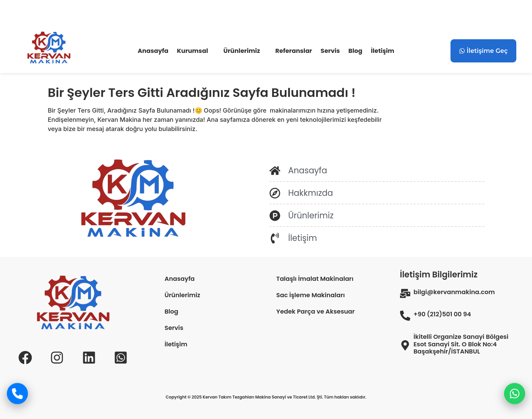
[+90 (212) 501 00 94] (103, 13)
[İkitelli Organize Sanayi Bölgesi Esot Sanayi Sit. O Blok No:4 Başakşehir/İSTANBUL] (405, 345)
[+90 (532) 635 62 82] (174, 13)
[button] (196, 51)
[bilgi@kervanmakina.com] (18, 13)
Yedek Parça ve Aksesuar (315, 311)
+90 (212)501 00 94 (442, 314)
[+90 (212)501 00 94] (405, 316)
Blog (356, 51)
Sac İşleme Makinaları (311, 295)
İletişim (382, 51)
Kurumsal (193, 51)
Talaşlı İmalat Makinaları (315, 279)
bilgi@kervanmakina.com (59, 14)
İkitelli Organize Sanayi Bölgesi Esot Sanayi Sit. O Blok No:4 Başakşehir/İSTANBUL (461, 344)
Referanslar (294, 51)
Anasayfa (153, 51)
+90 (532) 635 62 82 (209, 14)
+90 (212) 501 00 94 (137, 14)
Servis (330, 51)
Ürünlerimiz (242, 51)
